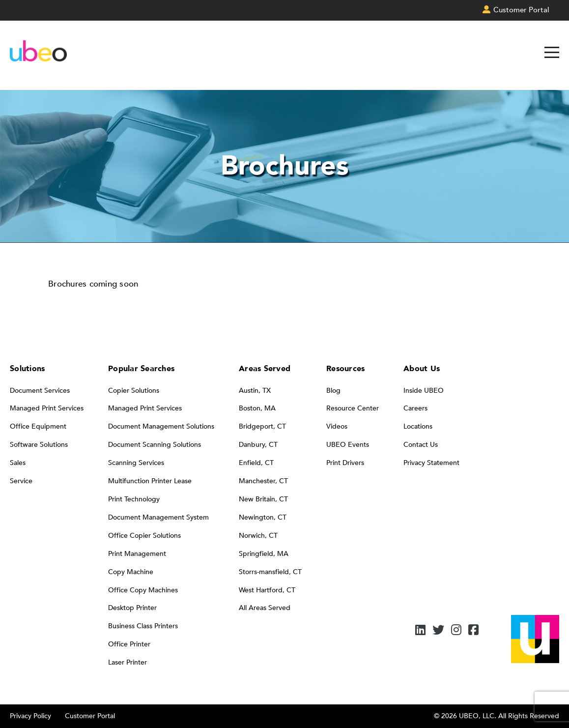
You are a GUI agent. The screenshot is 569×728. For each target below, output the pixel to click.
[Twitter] (438, 631)
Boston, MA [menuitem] (257, 408)
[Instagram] (456, 631)
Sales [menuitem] (18, 463)
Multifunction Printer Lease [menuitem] (150, 481)
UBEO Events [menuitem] (348, 445)
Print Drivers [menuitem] (345, 463)
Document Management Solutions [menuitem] (161, 426)
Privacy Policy (30, 716)
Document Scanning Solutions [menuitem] (155, 445)
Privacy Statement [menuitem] (431, 463)
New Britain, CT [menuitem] (263, 499)
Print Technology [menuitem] (134, 499)
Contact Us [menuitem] (421, 445)
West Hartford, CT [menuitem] (267, 590)
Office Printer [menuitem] (129, 644)
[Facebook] (473, 631)
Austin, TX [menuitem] (255, 391)
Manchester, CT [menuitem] (263, 481)
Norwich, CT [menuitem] (258, 536)
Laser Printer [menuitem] (128, 662)
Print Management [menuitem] (137, 554)
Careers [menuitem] (415, 408)
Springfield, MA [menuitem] (264, 554)
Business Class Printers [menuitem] (143, 626)
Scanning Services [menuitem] (136, 463)
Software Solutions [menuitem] (39, 445)
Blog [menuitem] (333, 391)
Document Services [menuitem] (40, 391)
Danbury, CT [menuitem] (258, 445)
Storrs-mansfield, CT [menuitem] (270, 572)
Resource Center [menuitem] (353, 408)
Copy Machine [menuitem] (131, 572)
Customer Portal (90, 716)
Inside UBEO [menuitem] (424, 391)
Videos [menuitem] (337, 426)
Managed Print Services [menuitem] (47, 408)
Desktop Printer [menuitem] (132, 608)
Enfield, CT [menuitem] (256, 463)
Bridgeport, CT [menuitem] (262, 426)
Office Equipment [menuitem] (38, 426)
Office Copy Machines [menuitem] (143, 590)
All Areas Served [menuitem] (265, 608)
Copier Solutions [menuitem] (134, 391)
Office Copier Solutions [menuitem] (144, 536)
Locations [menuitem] (418, 426)
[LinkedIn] (420, 631)
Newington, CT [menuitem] (263, 517)
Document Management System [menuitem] (158, 517)
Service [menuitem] (21, 481)
